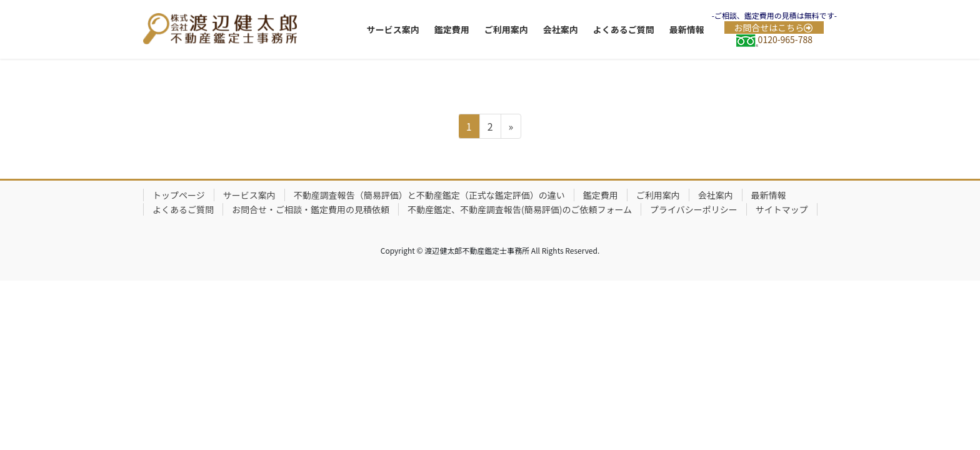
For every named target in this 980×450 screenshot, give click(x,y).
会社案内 (716, 195)
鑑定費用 (601, 195)
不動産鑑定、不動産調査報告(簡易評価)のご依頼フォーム (520, 209)
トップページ (179, 195)
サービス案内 (249, 195)
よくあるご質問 (183, 209)
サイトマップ (782, 209)
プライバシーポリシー (694, 209)
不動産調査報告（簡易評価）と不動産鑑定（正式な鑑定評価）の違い (429, 195)
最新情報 (769, 195)
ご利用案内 (658, 195)
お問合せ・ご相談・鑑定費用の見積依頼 (311, 209)
